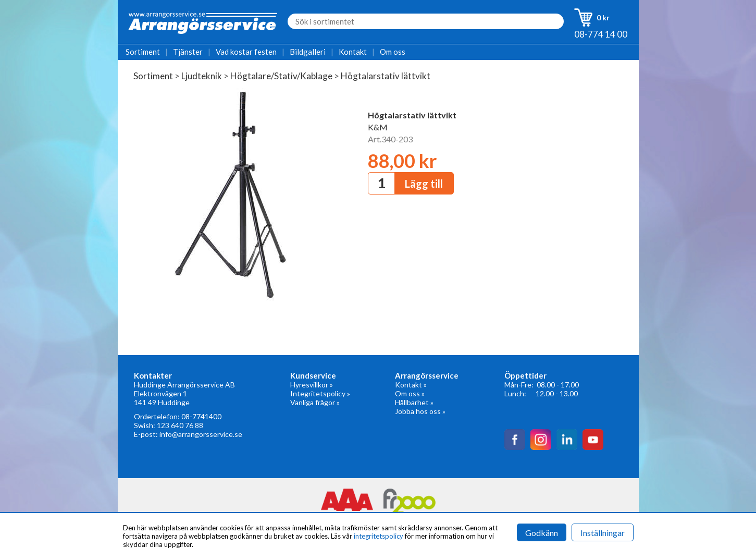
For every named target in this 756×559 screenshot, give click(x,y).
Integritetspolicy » (320, 393)
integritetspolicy (379, 536)
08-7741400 (201, 416)
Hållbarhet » (414, 402)
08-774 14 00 (601, 34)
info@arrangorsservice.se (201, 434)
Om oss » (410, 393)
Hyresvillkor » (312, 385)
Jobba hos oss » (420, 411)
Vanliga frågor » (315, 402)
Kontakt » (411, 385)
